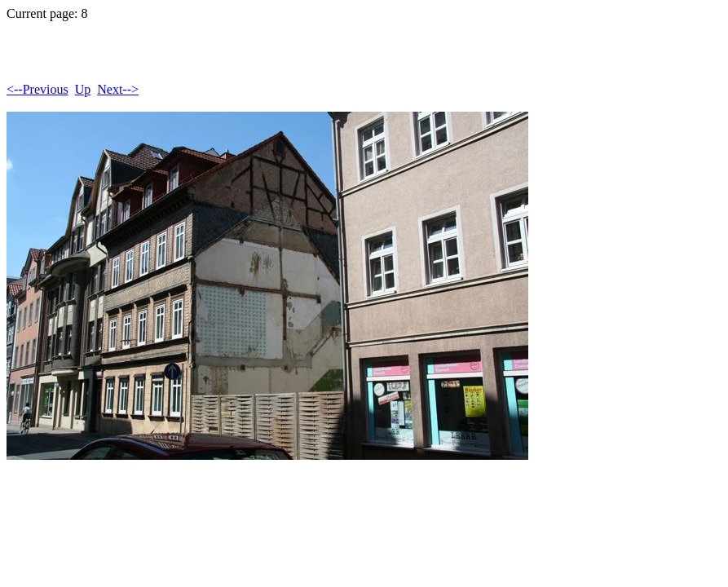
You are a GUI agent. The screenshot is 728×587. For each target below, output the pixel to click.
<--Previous (38, 89)
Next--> (118, 89)
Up (83, 89)
